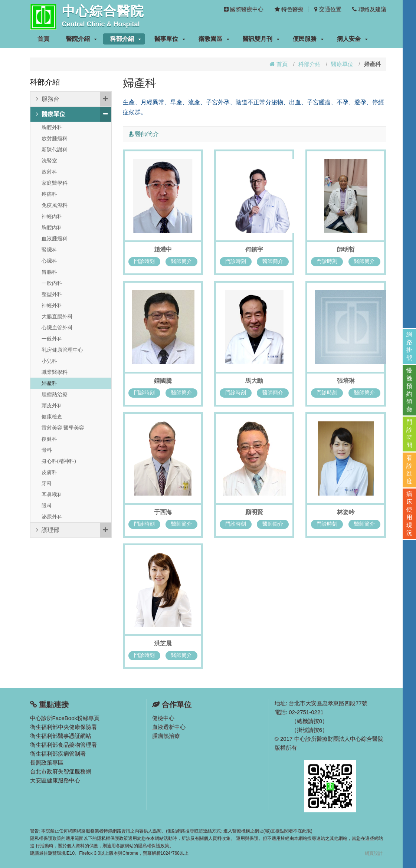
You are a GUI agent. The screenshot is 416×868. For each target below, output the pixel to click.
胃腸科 (49, 272)
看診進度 (409, 470)
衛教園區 (214, 39)
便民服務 (308, 39)
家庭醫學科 (55, 183)
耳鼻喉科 (52, 494)
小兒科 (49, 361)
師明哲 (346, 249)
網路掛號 (409, 346)
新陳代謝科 (55, 149)
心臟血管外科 (57, 328)
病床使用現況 (409, 513)
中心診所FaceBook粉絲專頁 (65, 718)
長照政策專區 (47, 762)
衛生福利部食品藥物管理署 (63, 745)
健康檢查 (52, 417)
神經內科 (52, 216)
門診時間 (409, 434)
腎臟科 (49, 250)
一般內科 (52, 283)
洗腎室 (49, 161)
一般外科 (52, 339)
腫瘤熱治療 (55, 394)
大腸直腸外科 (57, 316)
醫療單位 (342, 64)
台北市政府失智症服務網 (61, 771)
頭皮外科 (52, 405)
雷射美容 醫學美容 (63, 428)
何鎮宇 (254, 249)
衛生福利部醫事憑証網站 (61, 736)
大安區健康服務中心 (55, 780)
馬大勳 (254, 381)
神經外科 (52, 305)
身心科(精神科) (59, 461)
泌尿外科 (52, 517)
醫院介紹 (81, 39)
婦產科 (49, 383)
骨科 (47, 450)
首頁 (43, 39)
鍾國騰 (163, 381)
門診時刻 (144, 261)
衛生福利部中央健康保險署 (63, 727)
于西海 (163, 512)
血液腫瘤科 (55, 239)
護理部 (74, 530)
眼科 (47, 506)
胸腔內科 (52, 227)
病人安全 (352, 39)
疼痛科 (49, 194)
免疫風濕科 (55, 205)
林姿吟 (346, 512)
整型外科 (52, 294)
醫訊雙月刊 (261, 39)
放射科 (49, 172)
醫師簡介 (181, 261)
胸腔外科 (52, 127)
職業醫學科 (55, 372)
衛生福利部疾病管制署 (58, 754)
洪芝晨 (163, 643)
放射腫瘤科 (55, 138)
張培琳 (346, 381)
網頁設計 (374, 853)
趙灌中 (163, 249)
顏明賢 (254, 512)
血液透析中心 (169, 727)
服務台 (74, 99)
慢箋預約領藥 (409, 390)
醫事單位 (170, 39)
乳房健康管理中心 (62, 350)
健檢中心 (163, 718)
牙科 (47, 483)
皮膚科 (49, 472)
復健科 (49, 439)
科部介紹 (126, 39)
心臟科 (49, 261)
